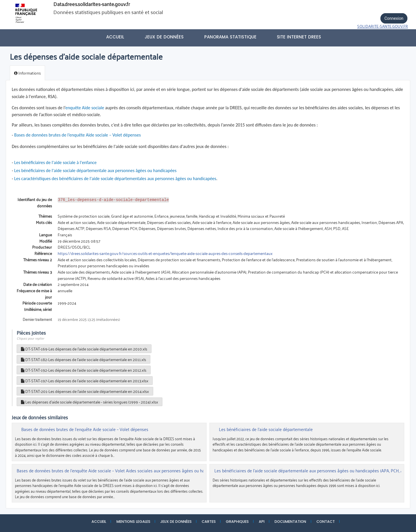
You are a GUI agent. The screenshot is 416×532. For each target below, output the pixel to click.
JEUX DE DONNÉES (176, 522)
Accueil (115, 37)
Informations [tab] (27, 73)
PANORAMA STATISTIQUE (230, 37)
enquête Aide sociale (85, 108)
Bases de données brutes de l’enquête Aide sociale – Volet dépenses (78, 135)
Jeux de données (164, 37)
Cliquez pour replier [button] (30, 338)
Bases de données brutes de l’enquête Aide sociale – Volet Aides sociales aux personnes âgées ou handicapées (120, 471)
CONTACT (326, 522)
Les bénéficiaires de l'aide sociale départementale (266, 429)
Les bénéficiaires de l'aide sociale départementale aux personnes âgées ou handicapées (96, 170)
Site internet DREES (299, 37)
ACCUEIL (99, 522)
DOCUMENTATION (290, 522)
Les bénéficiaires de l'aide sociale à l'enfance (56, 162)
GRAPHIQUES (237, 522)
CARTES (209, 522)
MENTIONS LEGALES (133, 522)
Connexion (394, 18)
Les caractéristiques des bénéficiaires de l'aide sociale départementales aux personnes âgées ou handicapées (115, 179)
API (262, 522)
